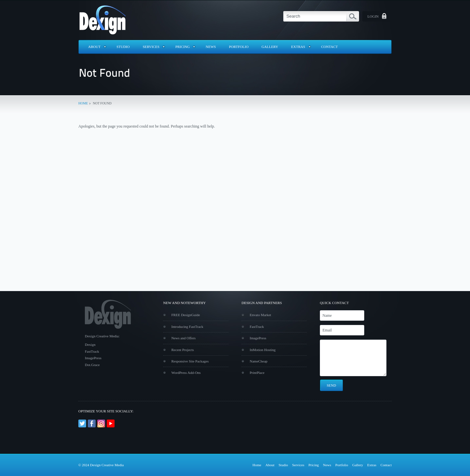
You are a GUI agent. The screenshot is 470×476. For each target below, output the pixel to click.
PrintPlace (257, 373)
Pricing (182, 47)
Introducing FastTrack (187, 327)
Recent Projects (183, 350)
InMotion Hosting (263, 350)
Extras (298, 47)
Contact (329, 47)
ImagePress (258, 338)
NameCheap (258, 361)
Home (83, 103)
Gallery (270, 47)
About (94, 47)
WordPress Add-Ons (186, 373)
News (211, 47)
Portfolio (239, 47)
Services (151, 47)
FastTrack (257, 327)
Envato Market (260, 315)
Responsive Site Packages (190, 361)
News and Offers (183, 338)
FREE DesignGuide (186, 315)
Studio (123, 47)
